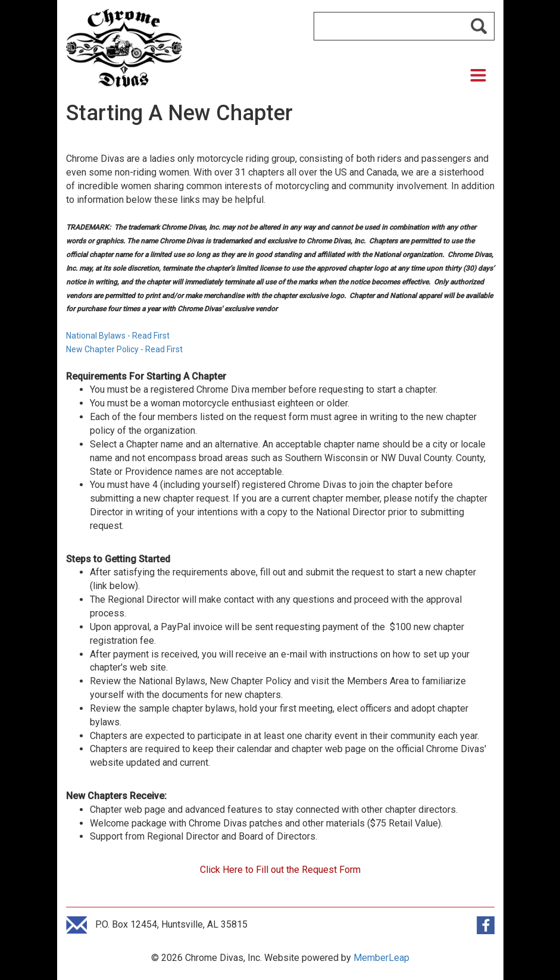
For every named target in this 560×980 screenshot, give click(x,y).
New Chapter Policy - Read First (125, 349)
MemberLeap (381, 958)
